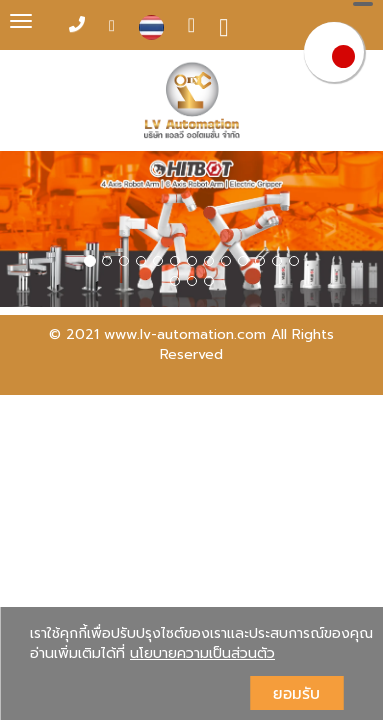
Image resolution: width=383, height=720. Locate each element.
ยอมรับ (296, 693)
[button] (28, 232)
